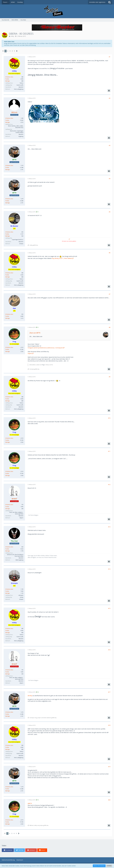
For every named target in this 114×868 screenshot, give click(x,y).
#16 (109, 650)
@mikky (30, 696)
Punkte (7, 79)
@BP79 (30, 803)
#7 (110, 294)
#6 (110, 253)
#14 (109, 569)
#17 (109, 692)
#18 (109, 725)
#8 (110, 327)
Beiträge (8, 81)
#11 (109, 451)
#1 (110, 57)
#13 (109, 527)
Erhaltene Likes (9, 77)
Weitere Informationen (99, 866)
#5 (110, 212)
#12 (109, 485)
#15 (109, 608)
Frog (43, 365)
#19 (109, 767)
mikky (12, 36)
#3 (110, 145)
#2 (110, 98)
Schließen (109, 866)
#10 (109, 418)
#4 (110, 179)
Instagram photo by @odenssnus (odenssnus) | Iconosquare (45, 348)
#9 (110, 377)
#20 (109, 800)
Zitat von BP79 (35, 333)
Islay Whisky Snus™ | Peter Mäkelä (62, 258)
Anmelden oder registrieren (97, 2)
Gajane (30, 353)
